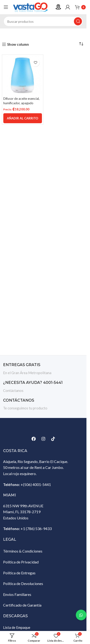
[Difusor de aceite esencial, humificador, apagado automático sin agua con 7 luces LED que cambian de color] (23, 75)
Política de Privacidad (21, 562)
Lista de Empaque (17, 627)
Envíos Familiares (17, 594)
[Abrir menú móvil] (6, 7)
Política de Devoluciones (23, 583)
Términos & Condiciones (23, 551)
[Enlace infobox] (43, 369)
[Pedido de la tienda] (81, 44)
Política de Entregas (19, 573)
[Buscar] (43, 21)
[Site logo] (32, 7)
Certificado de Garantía (22, 605)
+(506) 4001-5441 (36, 484)
